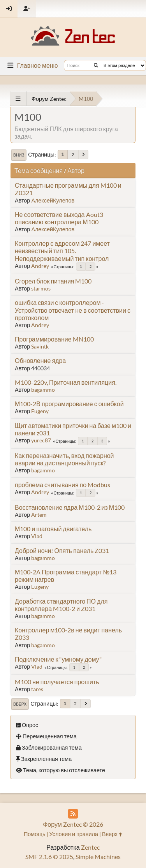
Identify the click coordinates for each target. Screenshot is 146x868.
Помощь (35, 834)
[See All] (18, 99)
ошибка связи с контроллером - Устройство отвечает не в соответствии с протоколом (73, 310)
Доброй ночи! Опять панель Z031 (62, 550)
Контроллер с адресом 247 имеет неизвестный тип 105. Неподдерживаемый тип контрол (62, 251)
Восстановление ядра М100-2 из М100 (70, 507)
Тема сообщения (39, 170)
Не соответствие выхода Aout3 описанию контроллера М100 (59, 218)
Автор (76, 170)
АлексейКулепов (53, 200)
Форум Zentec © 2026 (73, 824)
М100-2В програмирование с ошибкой (69, 404)
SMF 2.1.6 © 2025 (49, 857)
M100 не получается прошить (57, 682)
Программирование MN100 (54, 339)
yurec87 (41, 440)
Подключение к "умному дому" (58, 659)
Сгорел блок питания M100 (53, 281)
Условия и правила (74, 834)
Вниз (19, 155)
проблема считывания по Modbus (62, 485)
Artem (39, 515)
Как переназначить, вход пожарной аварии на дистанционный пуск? (64, 459)
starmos (41, 288)
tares (37, 689)
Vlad (37, 536)
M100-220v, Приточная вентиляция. (66, 382)
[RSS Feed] (73, 814)
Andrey (40, 266)
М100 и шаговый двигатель (53, 529)
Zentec (90, 847)
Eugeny (40, 411)
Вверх (20, 704)
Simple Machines (98, 857)
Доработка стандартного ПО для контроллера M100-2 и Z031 (61, 605)
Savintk (40, 346)
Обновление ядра (40, 360)
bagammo (43, 390)
